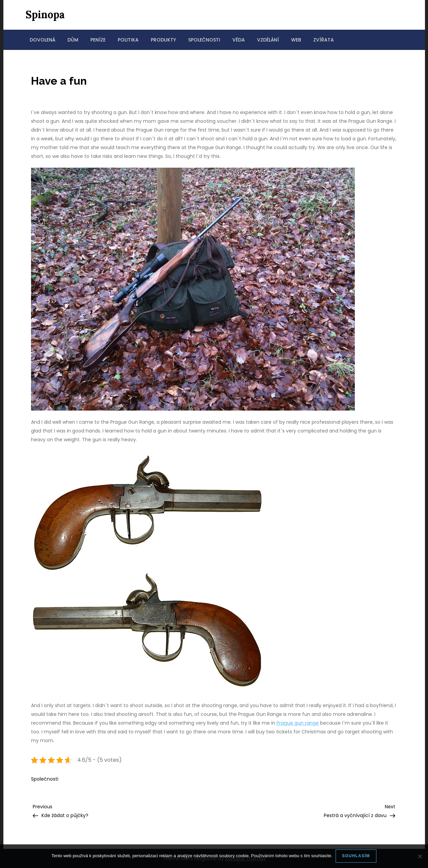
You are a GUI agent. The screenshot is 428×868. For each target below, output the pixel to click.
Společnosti (204, 40)
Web (296, 40)
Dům (73, 40)
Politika (128, 40)
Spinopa (45, 15)
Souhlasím (356, 856)
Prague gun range (298, 723)
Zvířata (324, 40)
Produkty (163, 40)
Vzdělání (268, 40)
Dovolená (42, 40)
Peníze (98, 40)
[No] (420, 856)
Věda (239, 40)
